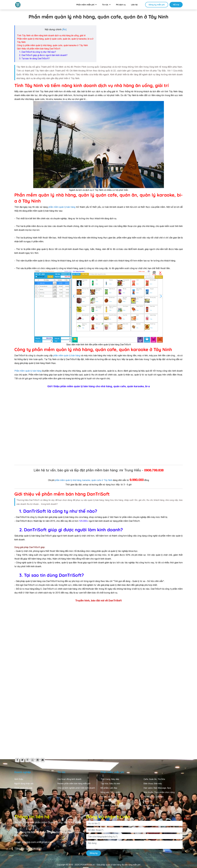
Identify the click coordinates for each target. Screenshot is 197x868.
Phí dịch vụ (121, 5)
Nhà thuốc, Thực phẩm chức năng (159, 792)
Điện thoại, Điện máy (153, 784)
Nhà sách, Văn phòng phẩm (113, 805)
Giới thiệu (19, 779)
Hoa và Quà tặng (151, 805)
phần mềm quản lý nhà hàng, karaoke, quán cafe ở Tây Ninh (84, 480)
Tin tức (105, 5)
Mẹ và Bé (148, 801)
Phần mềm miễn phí (85, 5)
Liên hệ (134, 5)
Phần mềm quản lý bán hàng (28, 371)
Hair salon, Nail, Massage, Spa (157, 788)
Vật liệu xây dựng (108, 797)
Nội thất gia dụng (108, 801)
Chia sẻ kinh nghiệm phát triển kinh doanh (76, 788)
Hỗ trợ (176, 5)
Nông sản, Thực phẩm (111, 792)
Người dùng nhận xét (24, 784)
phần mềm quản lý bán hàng (62, 207)
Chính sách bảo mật (23, 788)
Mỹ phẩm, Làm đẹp (109, 788)
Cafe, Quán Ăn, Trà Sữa (154, 779)
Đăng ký (94, 853)
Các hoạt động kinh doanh (69, 779)
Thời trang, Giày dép (110, 779)
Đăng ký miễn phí (157, 5)
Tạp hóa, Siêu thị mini (110, 784)
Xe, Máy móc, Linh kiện (154, 797)
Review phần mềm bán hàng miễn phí (74, 784)
